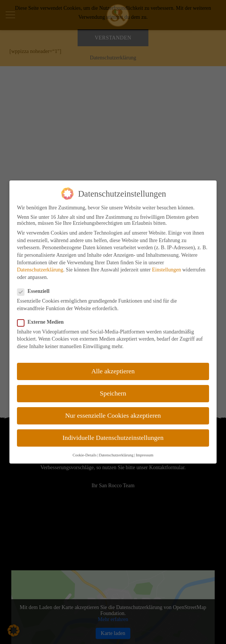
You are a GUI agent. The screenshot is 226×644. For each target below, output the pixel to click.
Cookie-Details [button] (85, 455)
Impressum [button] (145, 455)
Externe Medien (43, 322)
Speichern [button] (113, 393)
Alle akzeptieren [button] (113, 371)
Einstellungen (166, 270)
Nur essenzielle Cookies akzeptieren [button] (113, 415)
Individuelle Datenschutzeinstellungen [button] (113, 438)
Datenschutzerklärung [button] (116, 455)
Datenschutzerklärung (40, 270)
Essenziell (36, 291)
